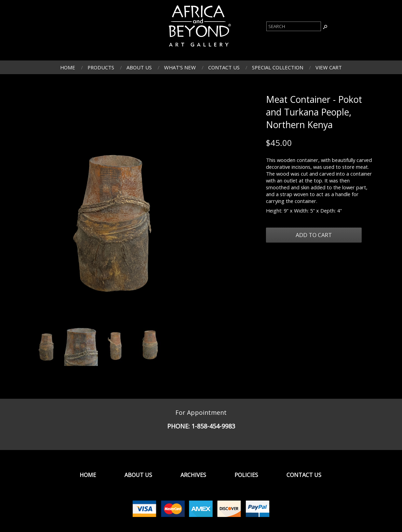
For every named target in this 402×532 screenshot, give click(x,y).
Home (68, 67)
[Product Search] (294, 26)
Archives (193, 475)
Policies (246, 475)
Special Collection (278, 67)
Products (101, 67)
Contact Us (224, 67)
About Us (139, 67)
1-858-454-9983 (213, 426)
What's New (180, 67)
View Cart (329, 67)
